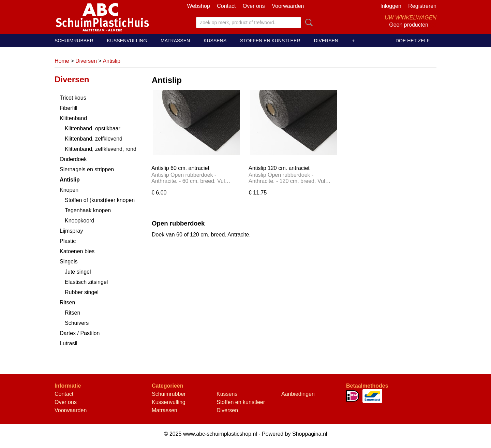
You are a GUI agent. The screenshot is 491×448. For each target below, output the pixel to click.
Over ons (254, 6)
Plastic (68, 241)
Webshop (198, 6)
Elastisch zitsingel (86, 282)
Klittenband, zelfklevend (94, 139)
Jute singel (78, 272)
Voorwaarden (288, 6)
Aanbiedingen (298, 394)
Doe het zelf (413, 41)
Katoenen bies (77, 251)
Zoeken (308, 23)
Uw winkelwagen (411, 18)
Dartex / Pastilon (80, 333)
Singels (69, 262)
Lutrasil (69, 343)
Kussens (215, 41)
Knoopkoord (79, 221)
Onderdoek (73, 159)
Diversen (326, 41)
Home (62, 61)
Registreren (422, 6)
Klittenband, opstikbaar (93, 128)
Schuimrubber (74, 41)
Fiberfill (69, 108)
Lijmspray (71, 231)
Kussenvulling (127, 41)
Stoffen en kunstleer (270, 41)
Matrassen (175, 41)
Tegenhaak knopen (88, 210)
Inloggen (391, 6)
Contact (226, 6)
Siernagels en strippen (87, 169)
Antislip (111, 61)
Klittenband (73, 118)
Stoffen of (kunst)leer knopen (100, 200)
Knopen (69, 190)
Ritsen (67, 302)
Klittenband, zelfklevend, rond (101, 149)
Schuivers (77, 323)
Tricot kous (73, 98)
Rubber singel (82, 292)
